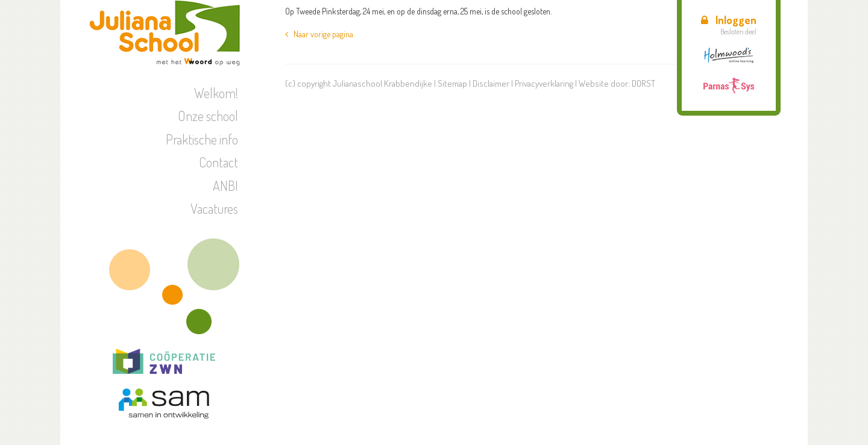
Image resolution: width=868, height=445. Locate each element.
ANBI (225, 185)
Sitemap (452, 83)
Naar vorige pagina (319, 34)
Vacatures (214, 208)
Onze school (208, 116)
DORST (643, 83)
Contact (219, 162)
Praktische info (202, 139)
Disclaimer (491, 83)
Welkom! (216, 93)
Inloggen (729, 20)
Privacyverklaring (544, 83)
